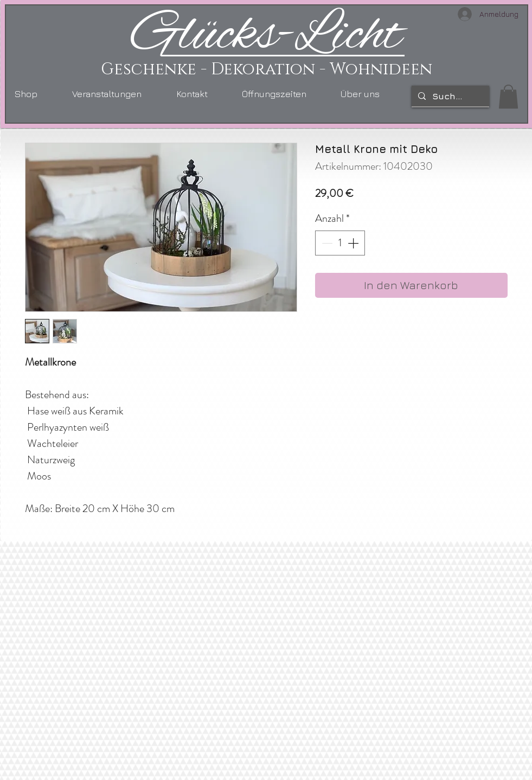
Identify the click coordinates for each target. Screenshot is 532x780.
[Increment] (354, 243)
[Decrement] (326, 243)
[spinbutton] (340, 243)
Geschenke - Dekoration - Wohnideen (267, 69)
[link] (508, 97)
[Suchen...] (449, 96)
